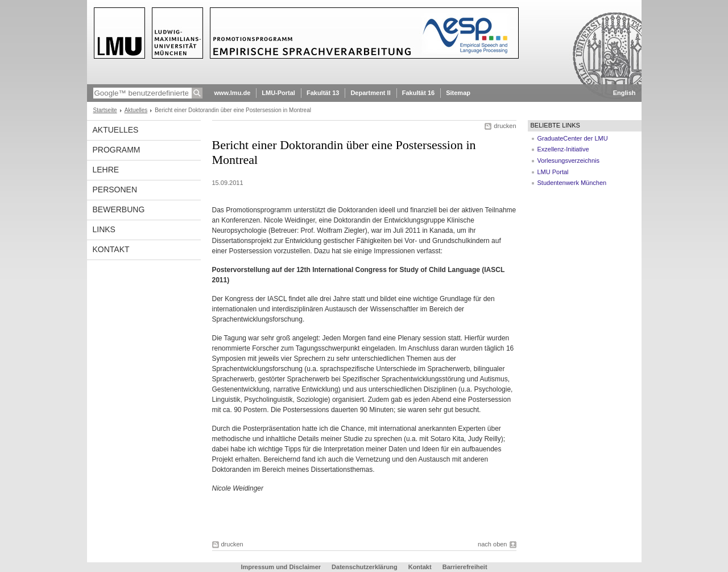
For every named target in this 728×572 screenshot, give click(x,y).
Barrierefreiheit (465, 567)
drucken (505, 126)
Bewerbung (119, 209)
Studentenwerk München (572, 183)
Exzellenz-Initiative (563, 149)
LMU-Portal (278, 93)
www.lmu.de (233, 93)
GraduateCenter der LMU (573, 138)
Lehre (106, 170)
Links (104, 229)
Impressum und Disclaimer (281, 567)
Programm (117, 150)
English (624, 93)
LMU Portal (553, 172)
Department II (370, 93)
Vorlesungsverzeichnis (568, 161)
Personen (115, 190)
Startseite (105, 110)
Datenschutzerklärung (365, 567)
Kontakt (111, 249)
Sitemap (458, 93)
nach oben (492, 544)
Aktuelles (136, 110)
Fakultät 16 (418, 93)
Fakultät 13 (323, 93)
